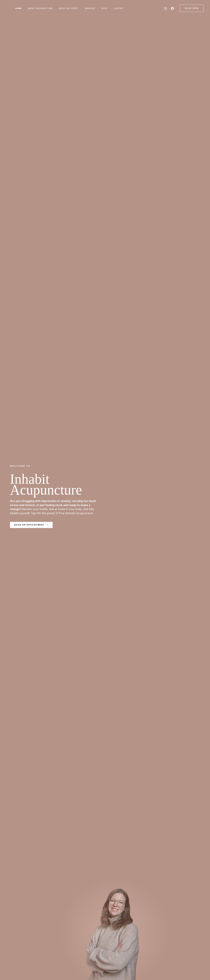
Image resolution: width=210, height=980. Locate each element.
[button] (192, 8)
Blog (110, 8)
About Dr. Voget (72, 8)
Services (94, 8)
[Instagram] (165, 8)
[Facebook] (172, 8)
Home (19, 8)
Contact (126, 8)
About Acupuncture (42, 8)
